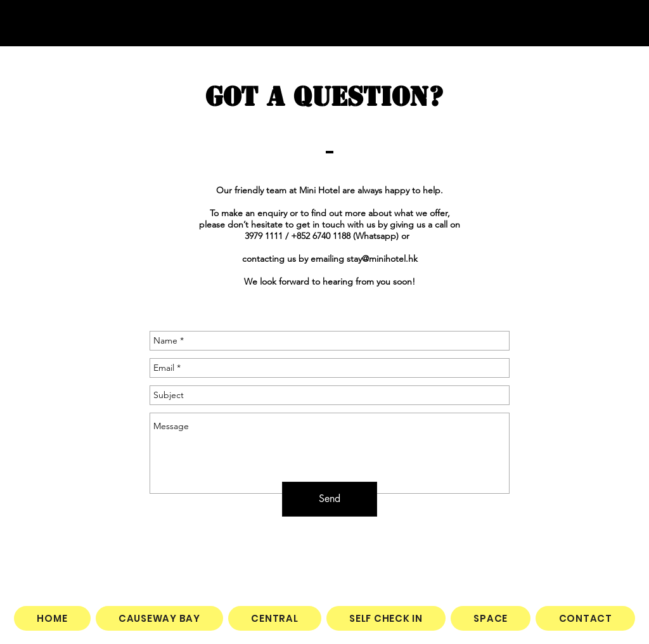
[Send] (330, 499)
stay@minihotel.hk (382, 259)
